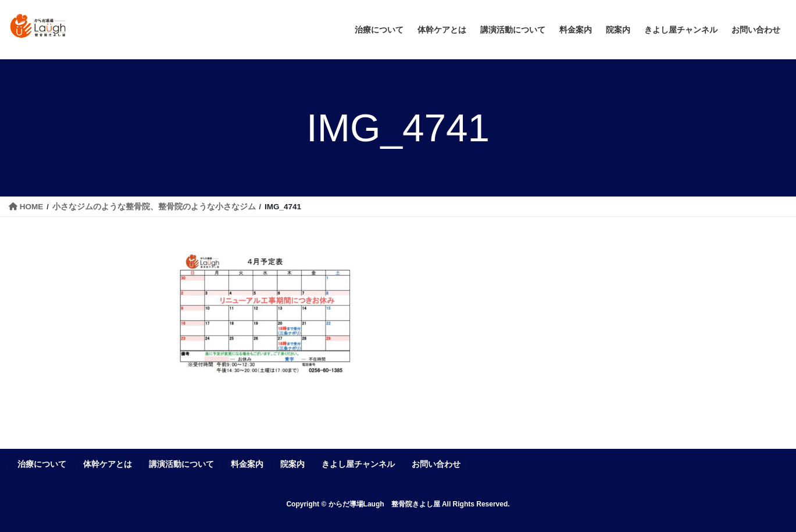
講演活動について (181, 464)
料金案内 (247, 464)
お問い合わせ (436, 464)
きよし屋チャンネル (358, 464)
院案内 (292, 464)
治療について (42, 464)
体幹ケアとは (108, 464)
